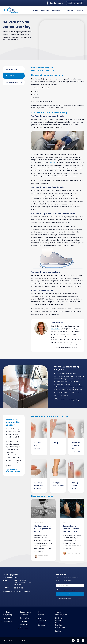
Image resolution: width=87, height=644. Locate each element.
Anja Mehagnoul (42, 619)
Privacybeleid (7, 640)
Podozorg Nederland (41, 624)
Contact (80, 10)
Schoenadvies (25, 618)
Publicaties (10, 76)
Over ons (70, 10)
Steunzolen (24, 615)
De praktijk (42, 615)
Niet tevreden (60, 628)
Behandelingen (58, 10)
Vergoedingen (25, 625)
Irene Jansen (55, 329)
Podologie (45, 10)
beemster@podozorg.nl (22, 591)
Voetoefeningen (12, 82)
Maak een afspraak (75, 3)
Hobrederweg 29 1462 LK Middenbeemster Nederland (23, 582)
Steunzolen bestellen (59, 624)
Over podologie (8, 615)
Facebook (59, 631)
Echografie (24, 621)
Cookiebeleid (21, 640)
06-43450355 (19, 588)
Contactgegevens (61, 615)
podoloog (51, 162)
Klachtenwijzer (11, 69)
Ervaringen (24, 628)
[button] (22, 69)
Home (36, 10)
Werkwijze (6, 618)
